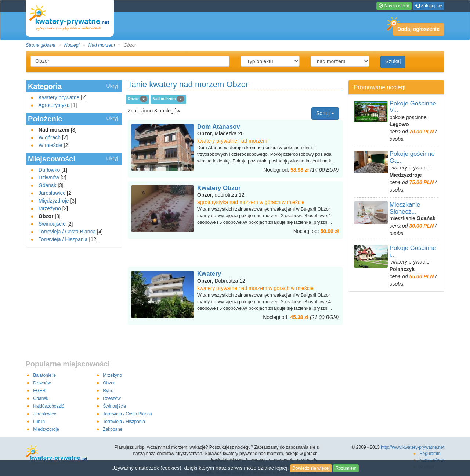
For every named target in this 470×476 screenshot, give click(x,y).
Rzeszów (112, 398)
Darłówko (49, 170)
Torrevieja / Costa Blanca (67, 232)
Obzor (109, 383)
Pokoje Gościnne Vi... (413, 107)
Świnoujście (52, 224)
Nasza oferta (394, 6)
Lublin (39, 422)
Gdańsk (47, 185)
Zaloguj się (429, 6)
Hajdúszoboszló (49, 406)
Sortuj (325, 113)
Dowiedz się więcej (311, 468)
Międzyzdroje (54, 201)
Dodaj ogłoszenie (416, 28)
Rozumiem (346, 468)
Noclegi (72, 45)
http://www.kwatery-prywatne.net (413, 447)
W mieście (50, 145)
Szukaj (393, 61)
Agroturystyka (54, 105)
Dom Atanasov (219, 127)
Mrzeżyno (50, 208)
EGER (39, 391)
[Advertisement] (235, 254)
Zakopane (113, 429)
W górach (50, 137)
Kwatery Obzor (219, 188)
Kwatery (209, 274)
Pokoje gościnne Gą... (412, 157)
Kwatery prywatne (59, 97)
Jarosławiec (52, 193)
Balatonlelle (44, 375)
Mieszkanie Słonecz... (405, 208)
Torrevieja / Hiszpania (63, 239)
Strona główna (41, 45)
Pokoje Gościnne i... (413, 251)
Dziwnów (49, 178)
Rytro (108, 391)
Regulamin (430, 454)
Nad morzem (102, 45)
